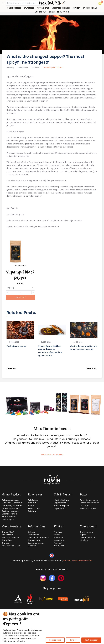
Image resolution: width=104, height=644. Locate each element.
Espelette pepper (10, 508)
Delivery (32, 532)
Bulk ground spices (11, 500)
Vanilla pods (34, 508)
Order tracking (87, 532)
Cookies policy (35, 540)
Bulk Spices (33, 500)
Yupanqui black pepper (20, 275)
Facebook (59, 537)
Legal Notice (34, 535)
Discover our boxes (52, 455)
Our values (7, 540)
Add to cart (20, 297)
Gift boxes (85, 506)
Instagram (59, 540)
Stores (57, 535)
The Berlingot (8, 535)
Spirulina (32, 511)
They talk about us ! (11, 537)
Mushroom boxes (88, 508)
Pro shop (58, 532)
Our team (7, 543)
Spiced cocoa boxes (90, 503)
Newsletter (59, 546)
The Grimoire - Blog (11, 546)
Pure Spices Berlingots (12, 503)
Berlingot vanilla (9, 514)
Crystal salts (60, 508)
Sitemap (32, 546)
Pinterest (58, 543)
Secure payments (36, 543)
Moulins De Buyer (62, 500)
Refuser (73, 640)
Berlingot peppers (10, 511)
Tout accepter (91, 640)
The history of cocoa (16, 346)
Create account (87, 537)
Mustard (32, 503)
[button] (100, 3)
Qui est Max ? (8, 532)
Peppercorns (60, 503)
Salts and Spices (62, 506)
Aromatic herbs (9, 517)
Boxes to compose (89, 500)
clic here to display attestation (78, 561)
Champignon (8, 519)
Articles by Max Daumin (53, 68)
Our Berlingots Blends (12, 506)
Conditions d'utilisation (39, 537)
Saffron (32, 506)
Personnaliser (55, 640)
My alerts (84, 540)
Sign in (83, 535)
